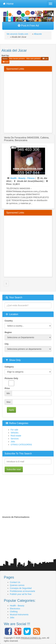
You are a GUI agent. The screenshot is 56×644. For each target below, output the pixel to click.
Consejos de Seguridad (21, 588)
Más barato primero (17, 59)
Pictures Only (11, 382)
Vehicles (14, 433)
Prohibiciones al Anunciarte (22, 591)
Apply (11, 410)
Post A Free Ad (28, 26)
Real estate (16, 436)
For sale (14, 430)
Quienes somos (17, 585)
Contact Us (15, 582)
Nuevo (5, 59)
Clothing (14, 612)
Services (15, 439)
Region (8, 332)
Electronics (15, 609)
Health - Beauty (17, 606)
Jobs (13, 442)
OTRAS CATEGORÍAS (21, 445)
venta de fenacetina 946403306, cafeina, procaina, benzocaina (27, 139)
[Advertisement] (28, 102)
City (7, 344)
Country (9, 321)
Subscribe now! (14, 469)
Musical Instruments (19, 615)
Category (9, 367)
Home (8, 3)
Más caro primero (33, 59)
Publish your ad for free (21, 594)
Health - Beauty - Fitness (22, 178)
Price (7, 388)
